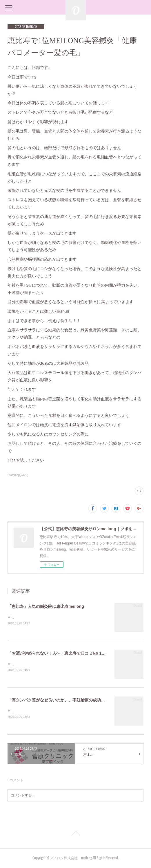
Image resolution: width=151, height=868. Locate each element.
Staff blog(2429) (18, 475)
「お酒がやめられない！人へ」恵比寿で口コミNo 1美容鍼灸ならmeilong (74, 653)
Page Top (75, 835)
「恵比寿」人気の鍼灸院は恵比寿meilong (46, 606)
